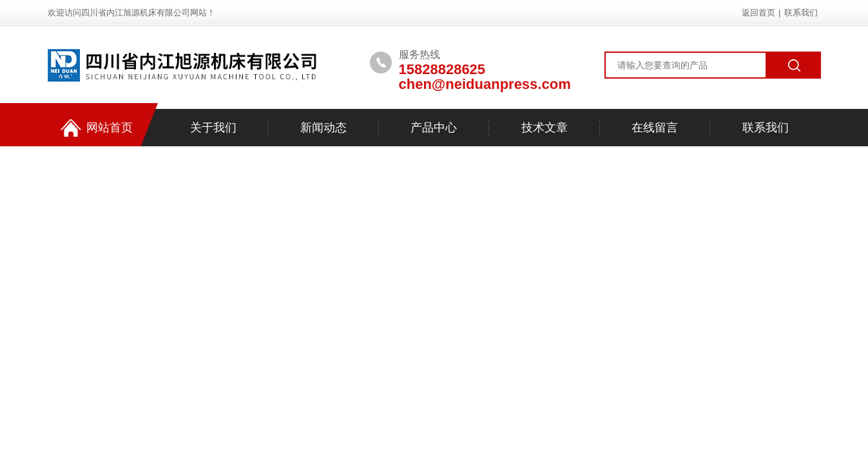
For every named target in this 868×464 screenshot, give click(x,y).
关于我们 (213, 128)
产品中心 (434, 128)
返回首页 (758, 13)
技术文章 (545, 128)
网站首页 (97, 128)
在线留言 (655, 128)
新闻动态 (323, 128)
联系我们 (801, 13)
